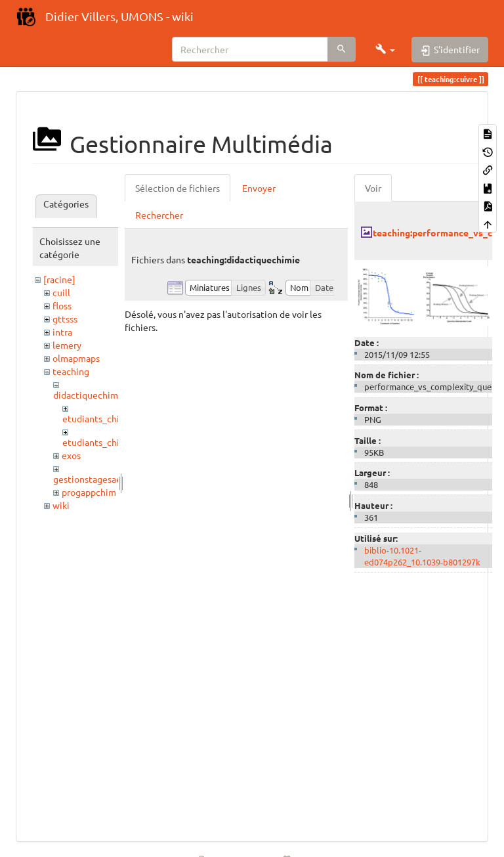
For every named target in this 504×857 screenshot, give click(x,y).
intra (62, 332)
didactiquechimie (90, 395)
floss (62, 305)
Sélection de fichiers (178, 188)
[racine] (59, 279)
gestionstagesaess (91, 479)
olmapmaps (76, 358)
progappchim (89, 492)
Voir (373, 188)
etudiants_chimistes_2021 (117, 442)
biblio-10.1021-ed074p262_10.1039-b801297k (422, 556)
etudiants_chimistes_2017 (117, 418)
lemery (67, 345)
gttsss (65, 319)
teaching (71, 371)
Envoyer (259, 188)
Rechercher (159, 215)
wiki (61, 505)
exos (71, 455)
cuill (61, 292)
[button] (385, 49)
